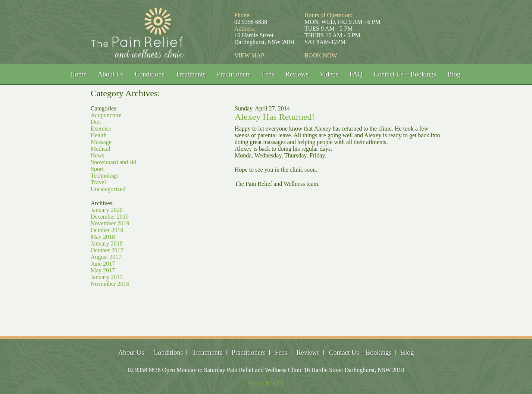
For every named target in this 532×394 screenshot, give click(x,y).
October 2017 (107, 250)
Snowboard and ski (114, 162)
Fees (268, 74)
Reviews (297, 74)
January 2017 (107, 277)
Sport (97, 169)
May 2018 (103, 237)
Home (78, 74)
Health (99, 135)
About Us (111, 74)
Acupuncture (106, 115)
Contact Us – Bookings (405, 74)
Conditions (150, 74)
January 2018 (107, 243)
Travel (98, 182)
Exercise (101, 129)
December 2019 (110, 217)
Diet (96, 122)
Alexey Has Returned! (275, 117)
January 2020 (107, 210)
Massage (101, 142)
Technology (105, 176)
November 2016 (110, 284)
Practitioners (234, 74)
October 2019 (107, 230)
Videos (329, 74)
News (97, 155)
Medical (100, 149)
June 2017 (103, 264)
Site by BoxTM (266, 383)
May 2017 (103, 270)
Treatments (191, 74)
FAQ (356, 74)
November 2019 (110, 223)
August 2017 (106, 257)
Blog (454, 74)
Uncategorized (108, 189)
